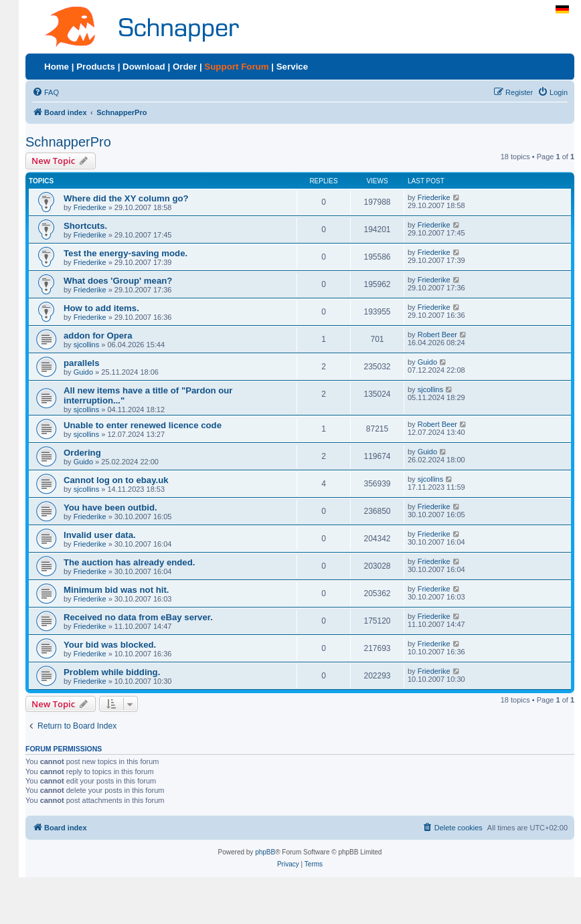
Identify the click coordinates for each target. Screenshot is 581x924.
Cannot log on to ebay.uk (116, 480)
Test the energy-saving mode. (126, 253)
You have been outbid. (110, 507)
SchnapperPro (68, 142)
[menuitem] (46, 92)
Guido (83, 372)
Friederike (90, 207)
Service (292, 67)
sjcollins (87, 345)
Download (144, 67)
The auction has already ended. (129, 562)
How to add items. (101, 308)
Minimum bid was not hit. (116, 590)
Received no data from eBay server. (138, 617)
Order (185, 67)
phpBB (265, 852)
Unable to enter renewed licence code (143, 425)
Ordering (82, 453)
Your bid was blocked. (110, 645)
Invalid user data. (100, 535)
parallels (82, 363)
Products (96, 67)
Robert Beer (437, 335)
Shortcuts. (85, 226)
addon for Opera (98, 336)
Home (57, 67)
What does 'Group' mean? (118, 281)
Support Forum (236, 67)
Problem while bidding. (112, 672)
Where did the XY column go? (126, 198)
